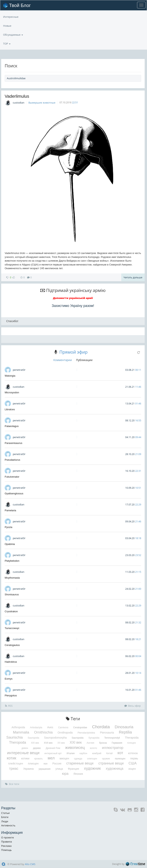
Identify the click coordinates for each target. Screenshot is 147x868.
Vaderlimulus (17, 96)
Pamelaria (10, 510)
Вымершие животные (42, 103)
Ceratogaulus (12, 645)
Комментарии (63, 360)
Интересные (11, 44)
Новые (7, 35)
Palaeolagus (12, 426)
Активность (8, 825)
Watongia (10, 376)
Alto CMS (30, 864)
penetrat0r (19, 370)
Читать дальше (133, 277)
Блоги (5, 817)
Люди (5, 821)
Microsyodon (12, 392)
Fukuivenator (12, 477)
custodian (18, 103)
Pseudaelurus (12, 460)
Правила (7, 842)
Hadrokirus (11, 662)
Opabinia (10, 544)
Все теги (12, 784)
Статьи (5, 813)
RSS (9, 706)
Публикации (84, 360)
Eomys (9, 679)
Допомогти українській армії (73, 298)
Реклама (6, 846)
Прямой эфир (73, 352)
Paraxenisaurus (13, 443)
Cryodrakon (11, 611)
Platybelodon (12, 561)
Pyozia (8, 527)
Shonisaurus (12, 594)
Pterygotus (11, 695)
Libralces (10, 409)
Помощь (6, 850)
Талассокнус (12, 628)
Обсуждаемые (13, 26)
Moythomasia (12, 578)
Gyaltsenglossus (14, 493)
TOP (7, 17)
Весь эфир (133, 706)
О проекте (8, 837)
